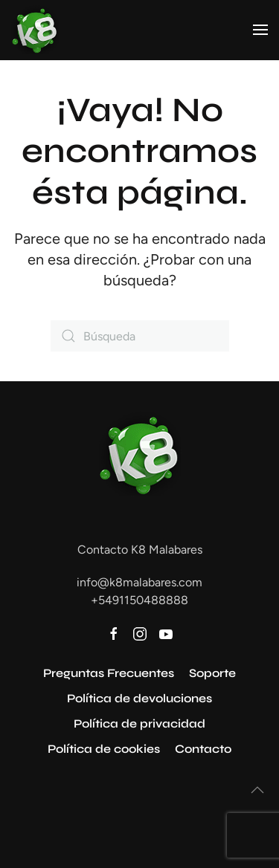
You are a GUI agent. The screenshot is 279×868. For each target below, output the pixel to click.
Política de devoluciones (139, 698)
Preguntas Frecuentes (109, 673)
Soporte (212, 673)
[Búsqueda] (140, 336)
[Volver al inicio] (35, 30)
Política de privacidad (139, 723)
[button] (260, 30)
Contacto (203, 749)
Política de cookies (104, 749)
